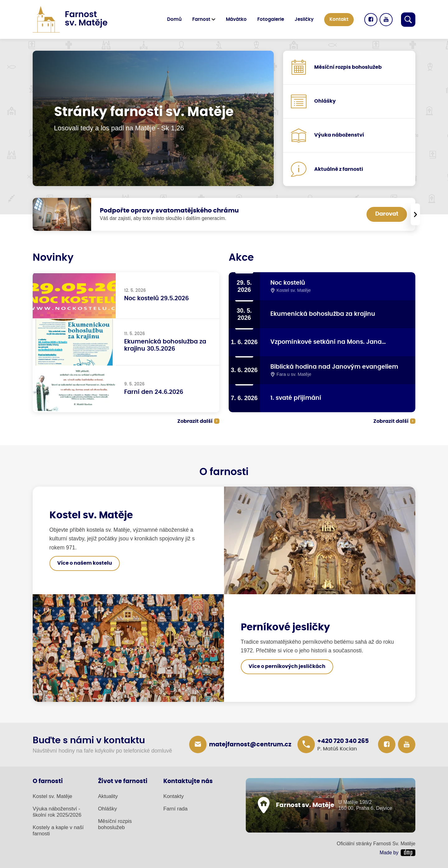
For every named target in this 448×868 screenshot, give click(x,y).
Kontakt (339, 19)
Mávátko (236, 19)
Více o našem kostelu (85, 563)
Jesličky (304, 19)
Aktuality (108, 796)
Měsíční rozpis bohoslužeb (115, 824)
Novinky (53, 258)
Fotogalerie (271, 19)
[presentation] (415, 214)
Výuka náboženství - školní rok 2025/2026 (57, 812)
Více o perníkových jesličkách (287, 666)
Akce (241, 258)
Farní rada (175, 809)
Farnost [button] (201, 19)
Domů (174, 19)
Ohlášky (107, 809)
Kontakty (174, 796)
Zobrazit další (195, 421)
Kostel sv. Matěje (52, 796)
